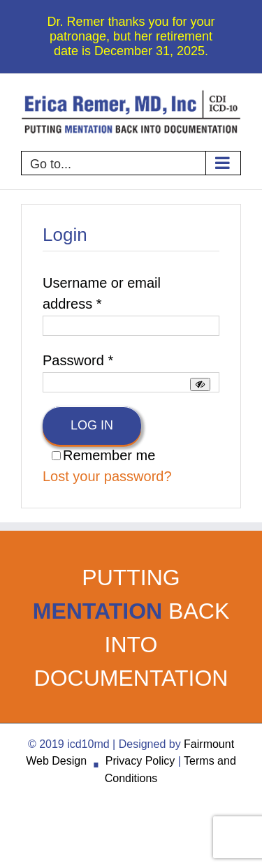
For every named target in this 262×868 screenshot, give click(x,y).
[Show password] (200, 384)
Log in (92, 425)
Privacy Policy (140, 761)
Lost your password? (107, 476)
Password (78, 360)
